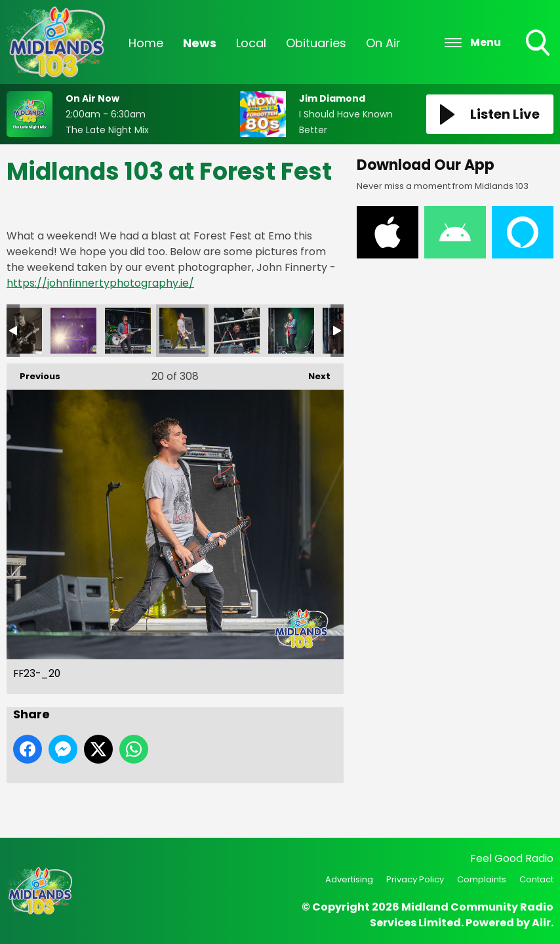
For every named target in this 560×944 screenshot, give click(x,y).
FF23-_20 (182, 331)
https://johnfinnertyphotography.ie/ (100, 283)
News (200, 43)
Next (313, 373)
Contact (536, 879)
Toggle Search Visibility (539, 44)
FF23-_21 (237, 331)
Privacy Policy (415, 879)
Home (146, 43)
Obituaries (316, 43)
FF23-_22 (291, 331)
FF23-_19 (128, 331)
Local (251, 43)
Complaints (482, 879)
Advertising (349, 879)
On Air (383, 43)
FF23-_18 (73, 331)
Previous (33, 373)
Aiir (541, 923)
